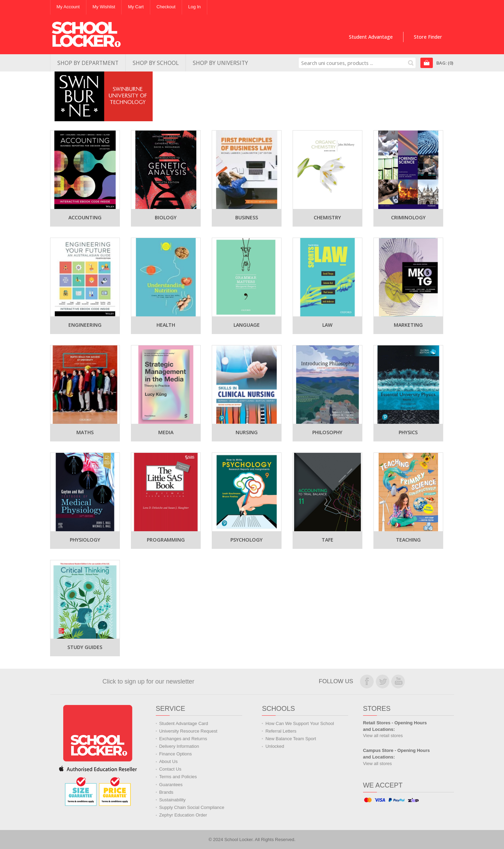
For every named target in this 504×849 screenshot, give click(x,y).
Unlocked (275, 746)
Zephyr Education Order (183, 815)
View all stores (378, 764)
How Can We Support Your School (300, 723)
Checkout (166, 7)
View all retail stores (383, 736)
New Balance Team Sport (291, 739)
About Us (168, 761)
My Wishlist (104, 7)
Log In (194, 7)
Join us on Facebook (367, 681)
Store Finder (428, 37)
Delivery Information (179, 746)
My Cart (136, 7)
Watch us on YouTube (398, 681)
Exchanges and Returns (183, 739)
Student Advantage (371, 37)
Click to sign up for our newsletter (148, 681)
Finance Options (176, 754)
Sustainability (173, 800)
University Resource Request (188, 731)
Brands (166, 792)
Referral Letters (281, 731)
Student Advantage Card (184, 723)
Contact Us (170, 769)
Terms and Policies (178, 777)
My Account (68, 7)
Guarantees (171, 785)
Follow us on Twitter (382, 681)
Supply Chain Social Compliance (192, 807)
